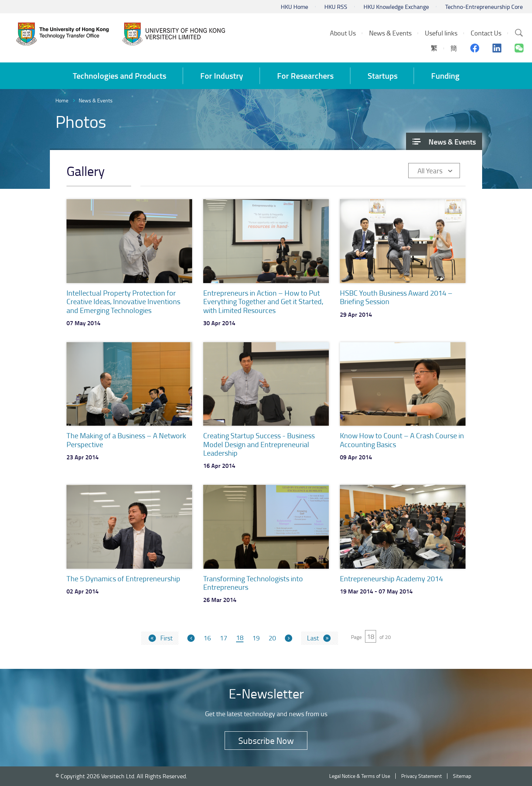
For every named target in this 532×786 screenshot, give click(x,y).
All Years (430, 171)
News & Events (96, 100)
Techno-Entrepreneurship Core (484, 7)
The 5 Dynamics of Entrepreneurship (123, 578)
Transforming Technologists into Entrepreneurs (253, 583)
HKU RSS (336, 7)
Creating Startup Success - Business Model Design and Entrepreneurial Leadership (259, 444)
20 (272, 638)
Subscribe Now (266, 740)
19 (256, 638)
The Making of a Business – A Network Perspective (126, 440)
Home (62, 100)
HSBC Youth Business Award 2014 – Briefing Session (396, 297)
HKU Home (294, 7)
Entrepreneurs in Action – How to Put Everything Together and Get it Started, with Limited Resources (263, 301)
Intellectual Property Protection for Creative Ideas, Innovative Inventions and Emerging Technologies (123, 301)
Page (356, 637)
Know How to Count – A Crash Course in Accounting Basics (402, 440)
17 (224, 638)
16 (207, 638)
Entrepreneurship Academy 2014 (391, 578)
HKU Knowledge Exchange (396, 7)
